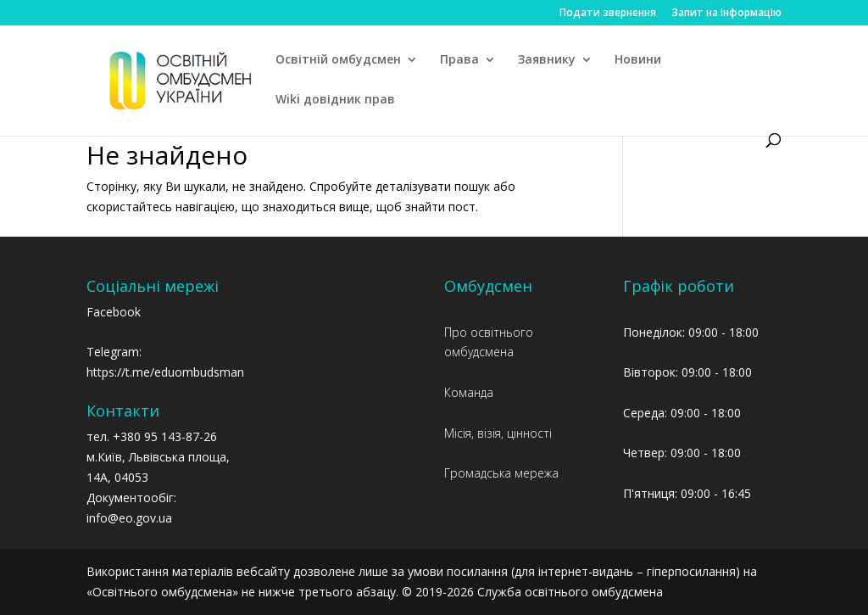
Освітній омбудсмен (338, 60)
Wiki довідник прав (335, 100)
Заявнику (547, 60)
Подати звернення (608, 14)
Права (459, 60)
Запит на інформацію (726, 14)
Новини (638, 60)
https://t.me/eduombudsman (165, 372)
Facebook (114, 312)
